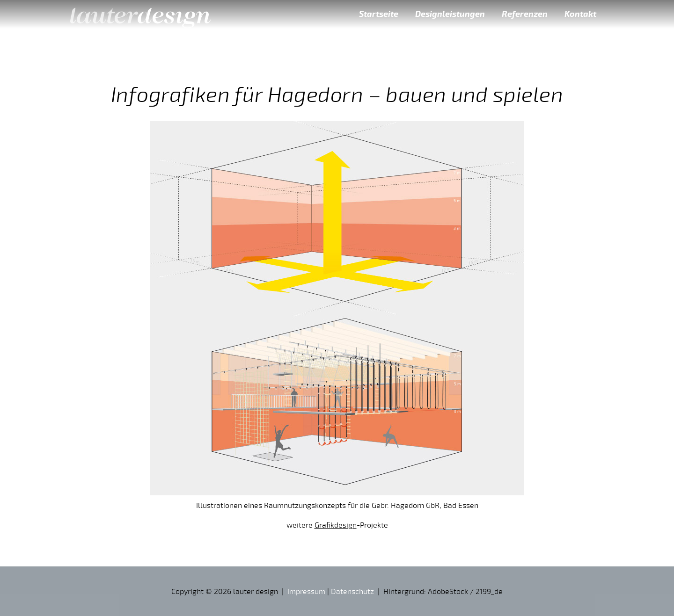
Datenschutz (352, 591)
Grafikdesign (336, 525)
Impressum (306, 591)
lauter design (140, 14)
